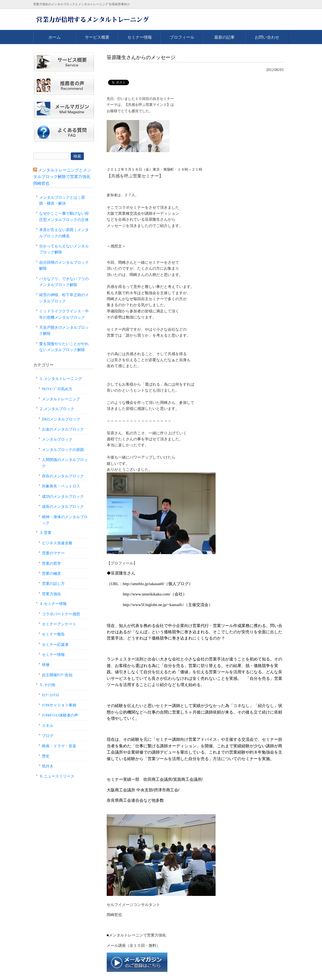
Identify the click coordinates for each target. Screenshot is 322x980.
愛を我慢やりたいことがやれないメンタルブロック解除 (64, 347)
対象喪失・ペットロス (61, 486)
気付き (48, 766)
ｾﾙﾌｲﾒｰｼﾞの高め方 (57, 389)
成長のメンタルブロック (63, 506)
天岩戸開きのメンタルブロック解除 (64, 330)
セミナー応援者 (55, 644)
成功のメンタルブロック (63, 496)
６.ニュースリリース (57, 776)
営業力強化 (51, 594)
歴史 (46, 756)
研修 (46, 665)
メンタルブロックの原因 (63, 450)
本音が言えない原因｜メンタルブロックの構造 (64, 233)
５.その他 (47, 685)
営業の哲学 (51, 563)
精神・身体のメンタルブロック (65, 520)
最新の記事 (224, 37)
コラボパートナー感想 (61, 614)
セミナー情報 (140, 37)
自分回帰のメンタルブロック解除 (64, 265)
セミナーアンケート (59, 624)
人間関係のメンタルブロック (65, 463)
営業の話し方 (53, 583)
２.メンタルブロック (57, 409)
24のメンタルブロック (61, 419)
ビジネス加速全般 (57, 543)
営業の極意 (51, 573)
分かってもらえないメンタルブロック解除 (64, 249)
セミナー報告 (53, 634)
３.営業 (45, 533)
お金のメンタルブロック (63, 429)
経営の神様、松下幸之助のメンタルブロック (64, 298)
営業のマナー (53, 553)
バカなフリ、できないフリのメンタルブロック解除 (64, 282)
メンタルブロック (57, 439)
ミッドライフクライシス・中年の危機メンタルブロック (64, 314)
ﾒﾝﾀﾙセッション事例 (59, 705)
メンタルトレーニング (61, 399)
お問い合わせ (267, 37)
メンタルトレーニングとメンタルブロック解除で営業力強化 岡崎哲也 (62, 177)
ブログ (48, 736)
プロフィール (182, 37)
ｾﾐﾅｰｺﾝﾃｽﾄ (50, 695)
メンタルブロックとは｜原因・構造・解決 (62, 200)
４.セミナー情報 (53, 604)
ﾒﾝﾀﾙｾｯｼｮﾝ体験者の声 (60, 715)
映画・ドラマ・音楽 (59, 746)
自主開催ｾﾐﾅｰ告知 (57, 675)
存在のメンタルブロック (63, 476)
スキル (48, 726)
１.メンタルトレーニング (61, 379)
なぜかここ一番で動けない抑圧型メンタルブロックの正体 (64, 216)
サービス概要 (97, 37)
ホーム (55, 37)
